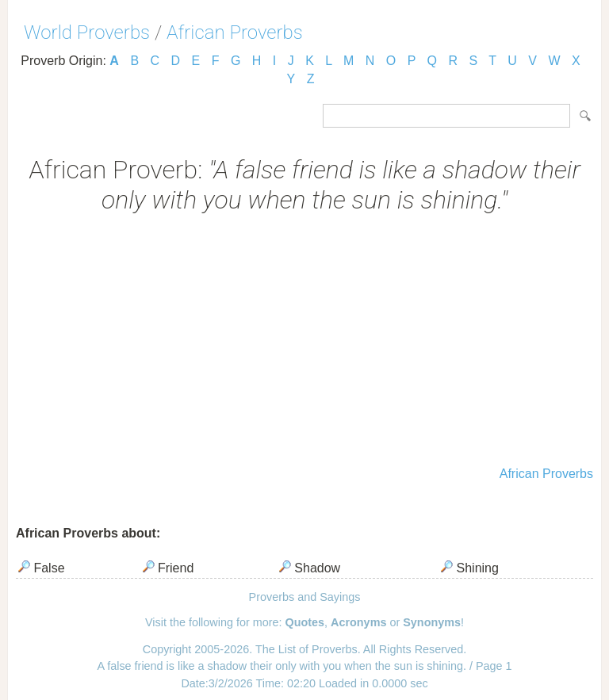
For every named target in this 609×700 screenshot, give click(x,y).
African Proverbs (235, 33)
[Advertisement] (304, 342)
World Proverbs (87, 33)
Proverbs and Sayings (305, 597)
